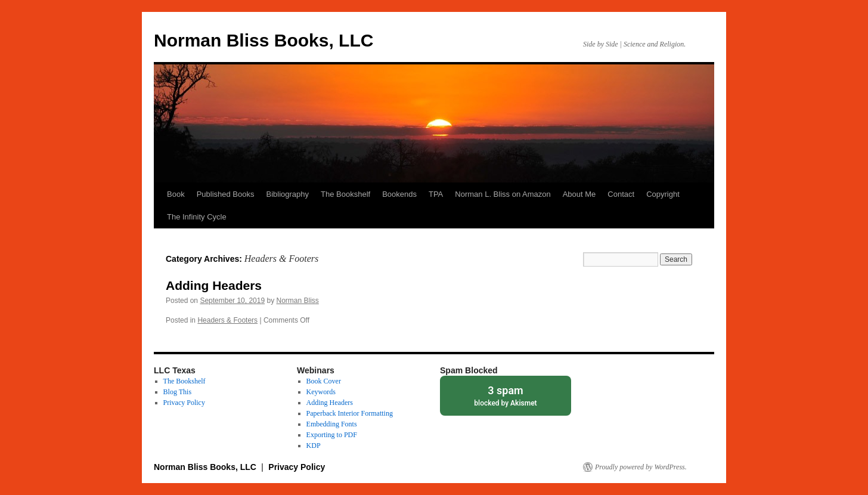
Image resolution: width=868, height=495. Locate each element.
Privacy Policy (184, 403)
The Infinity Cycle (197, 217)
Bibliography (287, 194)
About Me (579, 194)
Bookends (399, 194)
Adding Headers (214, 285)
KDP (314, 445)
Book (176, 194)
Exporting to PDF (332, 435)
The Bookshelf (345, 194)
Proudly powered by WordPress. (641, 467)
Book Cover (324, 381)
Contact (621, 194)
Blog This (177, 392)
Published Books (226, 194)
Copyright (663, 194)
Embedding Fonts (332, 424)
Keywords (321, 392)
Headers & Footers (227, 320)
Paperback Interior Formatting (350, 413)
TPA (436, 194)
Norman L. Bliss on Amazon (503, 194)
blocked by (506, 395)
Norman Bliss (298, 301)
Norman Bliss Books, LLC (263, 40)
